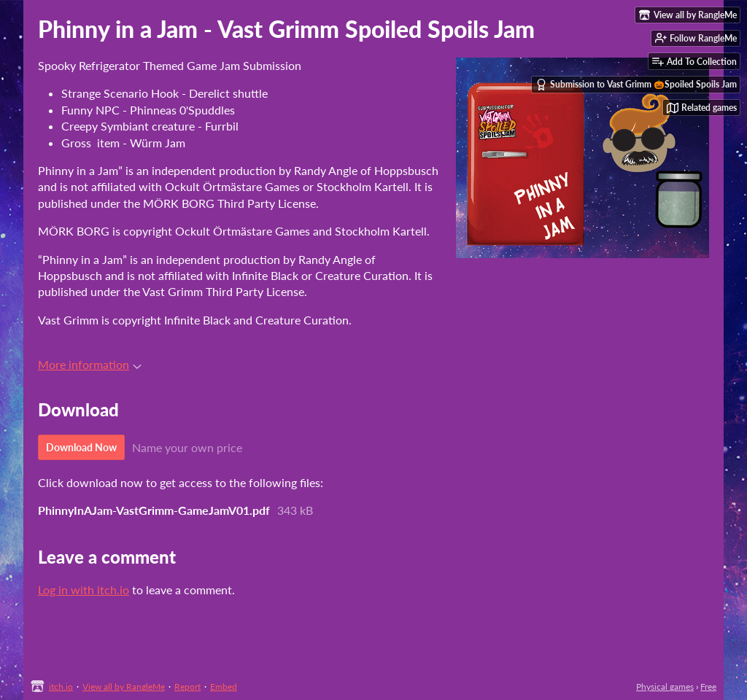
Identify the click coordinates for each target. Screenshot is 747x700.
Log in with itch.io (84, 590)
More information (90, 364)
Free (708, 687)
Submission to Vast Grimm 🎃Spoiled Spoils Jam (636, 85)
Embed (224, 687)
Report (187, 687)
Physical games (665, 687)
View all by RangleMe (124, 687)
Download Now (81, 447)
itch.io (61, 687)
